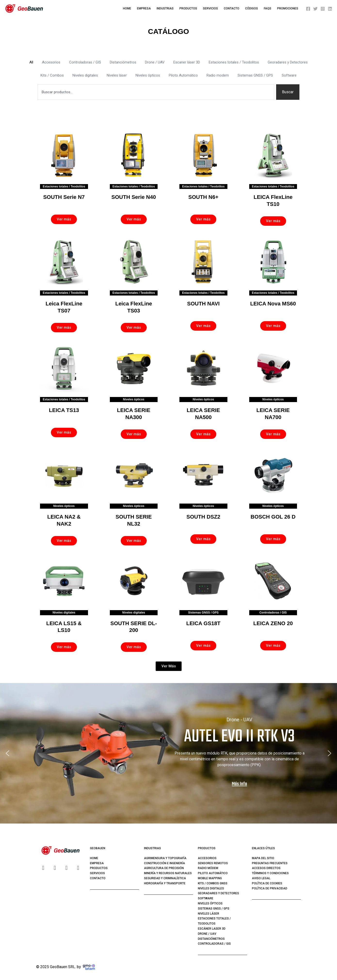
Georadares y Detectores (288, 62)
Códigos (252, 8)
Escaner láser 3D (187, 62)
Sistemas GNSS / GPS (255, 75)
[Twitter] (315, 9)
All (31, 62)
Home (127, 8)
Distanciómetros (123, 62)
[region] (168, 753)
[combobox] (156, 92)
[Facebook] (308, 9)
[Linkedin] (330, 9)
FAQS (268, 8)
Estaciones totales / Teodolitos (234, 62)
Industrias (165, 8)
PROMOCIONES (288, 8)
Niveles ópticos (148, 75)
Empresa (144, 8)
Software (289, 75)
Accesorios (51, 62)
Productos (188, 8)
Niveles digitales (85, 75)
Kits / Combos (52, 75)
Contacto (232, 8)
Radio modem (218, 75)
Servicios (210, 8)
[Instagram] (323, 9)
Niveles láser (117, 75)
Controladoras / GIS (85, 62)
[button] (169, 666)
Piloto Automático (183, 75)
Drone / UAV (155, 62)
